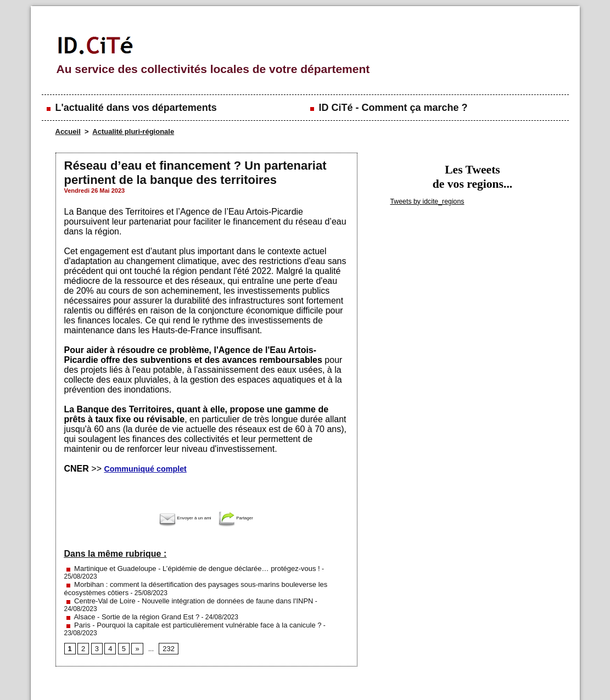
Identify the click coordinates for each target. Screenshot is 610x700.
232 (166, 623)
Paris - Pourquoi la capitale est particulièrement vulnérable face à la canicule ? (184, 607)
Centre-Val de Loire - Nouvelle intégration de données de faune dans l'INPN (180, 591)
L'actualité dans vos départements (131, 108)
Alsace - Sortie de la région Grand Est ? (127, 599)
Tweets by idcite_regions (423, 201)
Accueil (68, 131)
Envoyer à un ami (181, 518)
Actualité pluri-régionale (133, 131)
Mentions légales (165, 678)
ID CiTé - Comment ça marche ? (388, 108)
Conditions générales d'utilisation (439, 678)
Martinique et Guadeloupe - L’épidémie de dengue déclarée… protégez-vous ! (183, 568)
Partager (245, 518)
